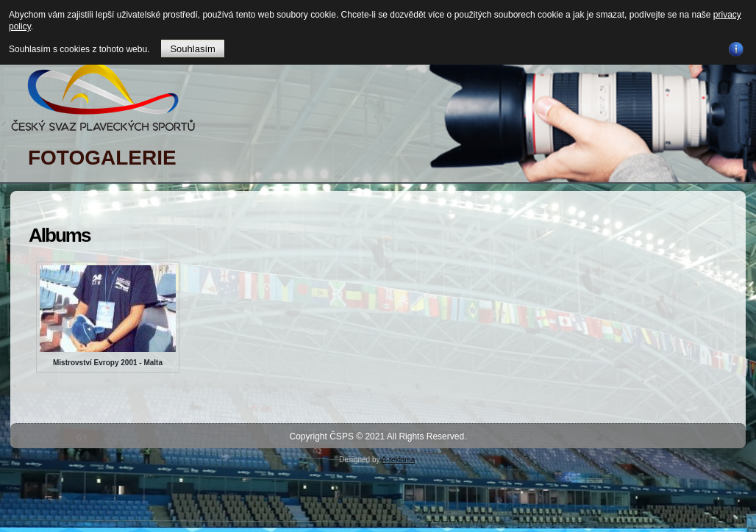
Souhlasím (192, 49)
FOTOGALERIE (102, 158)
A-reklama (399, 460)
